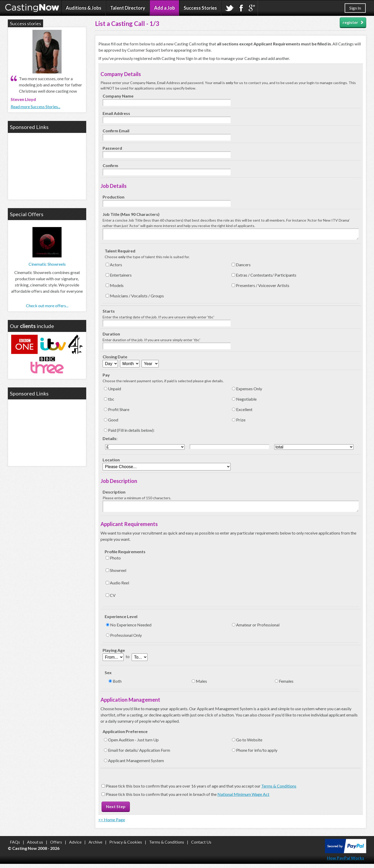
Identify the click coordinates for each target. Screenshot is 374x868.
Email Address (116, 113)
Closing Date (115, 359)
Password (112, 148)
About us (35, 846)
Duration (111, 336)
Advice (75, 846)
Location (111, 462)
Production (113, 197)
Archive (95, 846)
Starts (109, 313)
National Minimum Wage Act (243, 798)
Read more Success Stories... (35, 107)
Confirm (110, 165)
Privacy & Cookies (126, 846)
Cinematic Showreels (47, 264)
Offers (56, 846)
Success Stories (200, 8)
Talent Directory (128, 8)
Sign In (355, 8)
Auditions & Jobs (84, 8)
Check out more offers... (47, 306)
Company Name (118, 96)
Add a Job (164, 8)
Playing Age (114, 654)
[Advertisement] (47, 166)
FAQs (15, 846)
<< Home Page (112, 824)
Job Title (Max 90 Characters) (131, 214)
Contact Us (201, 846)
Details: (110, 440)
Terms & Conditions (279, 790)
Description (114, 494)
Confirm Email (116, 131)
